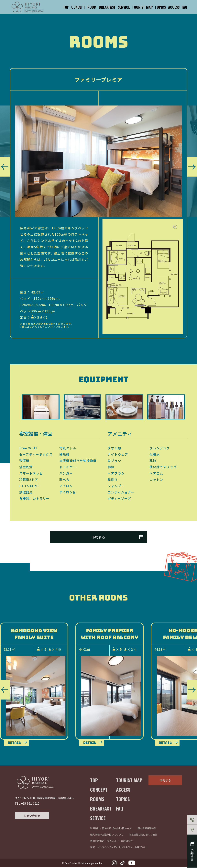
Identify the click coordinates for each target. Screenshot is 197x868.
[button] (5, 167)
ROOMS (97, 800)
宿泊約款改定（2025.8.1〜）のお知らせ (111, 842)
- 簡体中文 (126, 829)
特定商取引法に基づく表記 (143, 835)
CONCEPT (78, 7)
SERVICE (124, 7)
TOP (66, 7)
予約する (165, 781)
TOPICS (160, 7)
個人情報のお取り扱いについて (107, 835)
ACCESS (174, 7)
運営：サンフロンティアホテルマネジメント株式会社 (118, 848)
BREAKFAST (107, 7)
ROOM (92, 7)
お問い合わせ (32, 817)
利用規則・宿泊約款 (101, 829)
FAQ (184, 7)
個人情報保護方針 (147, 829)
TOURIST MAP (142, 7)
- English (116, 829)
